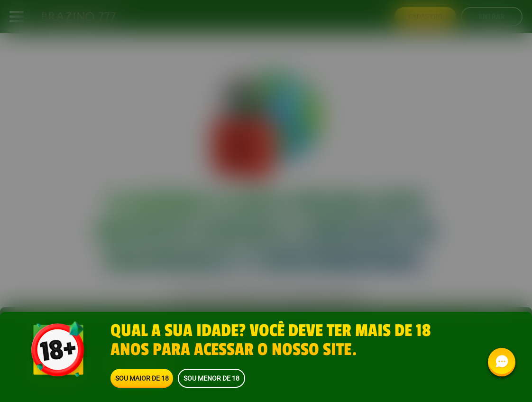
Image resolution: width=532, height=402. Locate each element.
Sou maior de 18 (142, 378)
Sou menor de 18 (211, 378)
